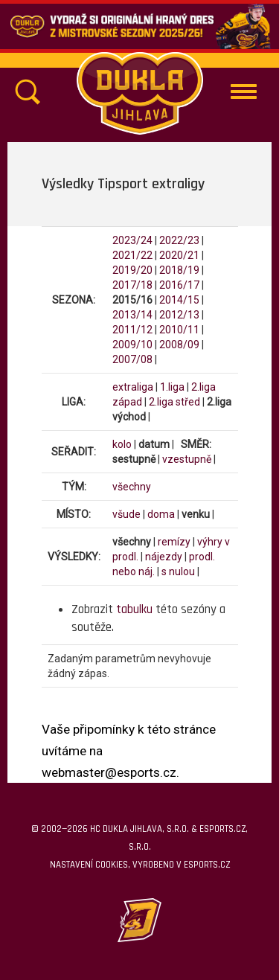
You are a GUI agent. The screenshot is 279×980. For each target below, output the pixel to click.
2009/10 (132, 345)
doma (161, 514)
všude (126, 514)
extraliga (133, 387)
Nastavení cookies (89, 865)
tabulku (134, 609)
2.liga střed (174, 402)
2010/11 (179, 330)
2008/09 (179, 345)
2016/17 (179, 285)
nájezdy (164, 557)
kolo (122, 444)
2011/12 (132, 330)
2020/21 (179, 255)
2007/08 (132, 359)
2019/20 (132, 270)
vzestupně (187, 459)
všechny (132, 487)
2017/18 (132, 285)
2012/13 (179, 315)
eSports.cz (207, 865)
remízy (174, 542)
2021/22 (132, 255)
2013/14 (132, 315)
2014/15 (179, 300)
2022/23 (179, 240)
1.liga (172, 387)
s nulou (178, 571)
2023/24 (132, 240)
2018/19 (179, 270)
